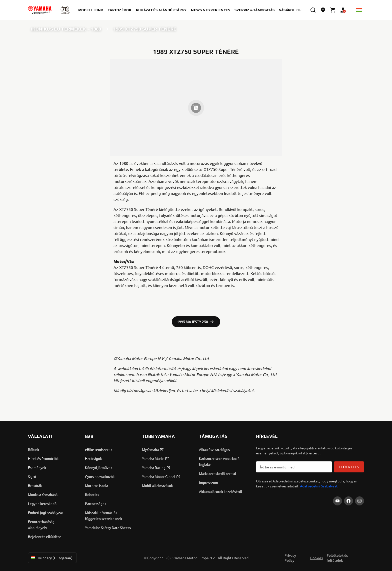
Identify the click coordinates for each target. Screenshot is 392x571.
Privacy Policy (290, 558)
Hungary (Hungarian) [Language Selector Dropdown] (51, 558)
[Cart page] (333, 10)
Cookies (316, 558)
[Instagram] (359, 501)
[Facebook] (348, 501)
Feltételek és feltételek (337, 558)
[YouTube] (337, 501)
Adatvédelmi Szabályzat (319, 486)
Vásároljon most (296, 10)
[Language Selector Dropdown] (359, 10)
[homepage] (40, 10)
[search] (313, 10)
